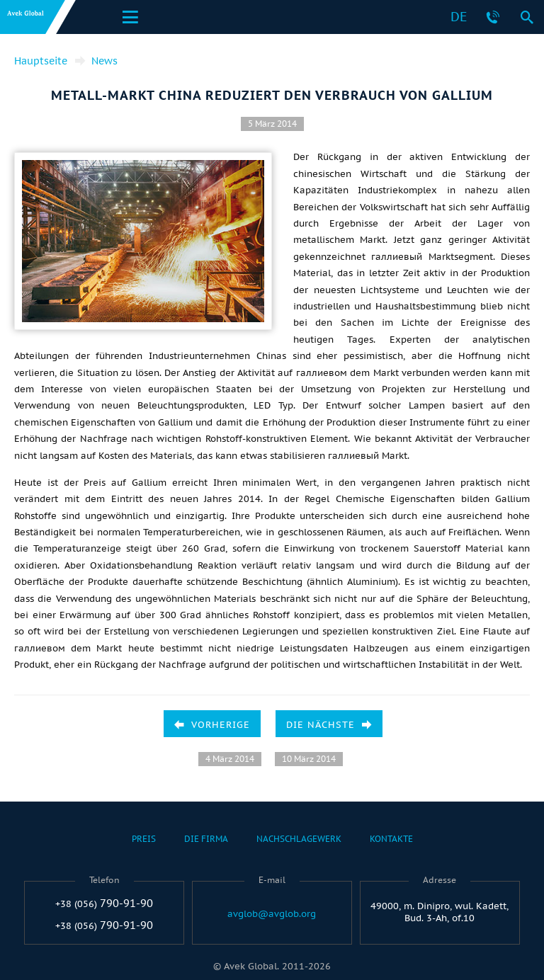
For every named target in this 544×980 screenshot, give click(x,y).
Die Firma (206, 839)
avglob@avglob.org (272, 914)
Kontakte (391, 839)
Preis (144, 839)
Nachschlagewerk (299, 839)
